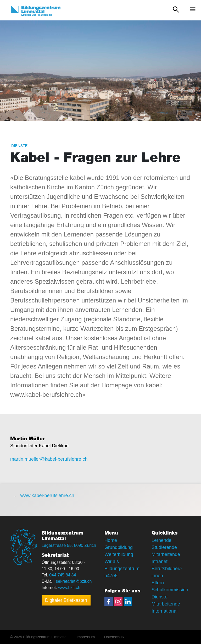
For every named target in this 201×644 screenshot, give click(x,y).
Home (111, 540)
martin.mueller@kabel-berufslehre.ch (49, 459)
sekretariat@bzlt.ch (74, 581)
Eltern (158, 583)
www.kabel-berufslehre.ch (47, 496)
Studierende (164, 547)
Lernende (161, 540)
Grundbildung (119, 547)
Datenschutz (114, 637)
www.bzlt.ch (69, 588)
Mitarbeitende (166, 604)
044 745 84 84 (63, 575)
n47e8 (111, 576)
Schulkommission (170, 590)
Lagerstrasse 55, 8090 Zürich (69, 545)
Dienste (19, 146)
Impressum (86, 637)
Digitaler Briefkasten (66, 600)
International (164, 611)
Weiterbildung (119, 554)
